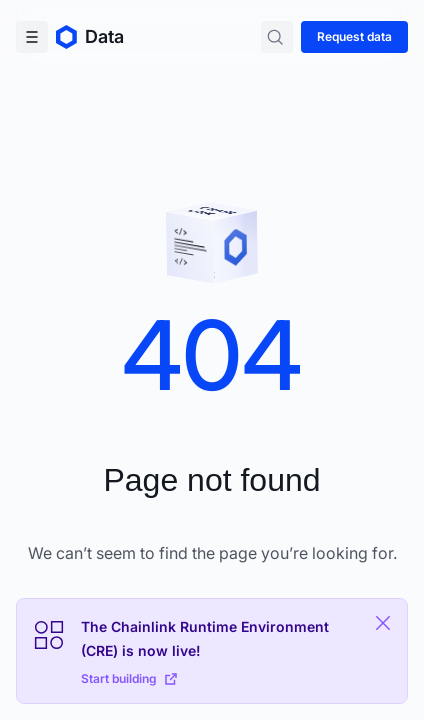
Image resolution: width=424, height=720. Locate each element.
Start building (129, 678)
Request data (354, 36)
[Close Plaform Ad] (383, 623)
